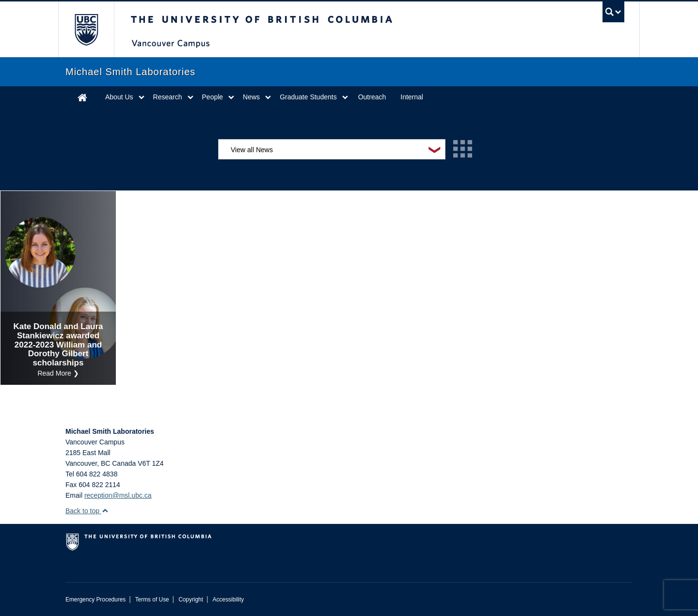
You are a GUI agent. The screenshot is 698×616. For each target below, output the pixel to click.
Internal (412, 97)
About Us (119, 97)
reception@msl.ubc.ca (118, 495)
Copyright (191, 600)
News (251, 97)
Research (168, 97)
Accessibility (228, 600)
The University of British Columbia (86, 29)
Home (82, 97)
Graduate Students (308, 97)
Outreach (372, 97)
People (213, 97)
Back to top (87, 511)
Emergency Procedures (95, 600)
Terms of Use (152, 600)
